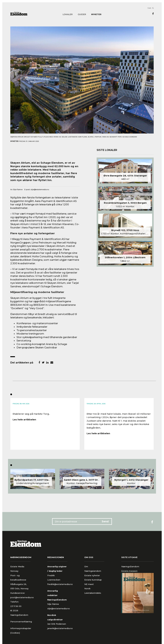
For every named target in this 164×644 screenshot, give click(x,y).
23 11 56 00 (16, 606)
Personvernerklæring (21, 622)
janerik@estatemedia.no (60, 628)
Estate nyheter (92, 575)
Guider (82, 14)
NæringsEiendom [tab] (130, 566)
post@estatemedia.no (22, 597)
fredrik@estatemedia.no (60, 584)
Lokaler (68, 14)
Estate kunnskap (93, 580)
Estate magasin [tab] (129, 571)
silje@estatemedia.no (40, 189)
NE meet (89, 584)
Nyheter (96, 14)
